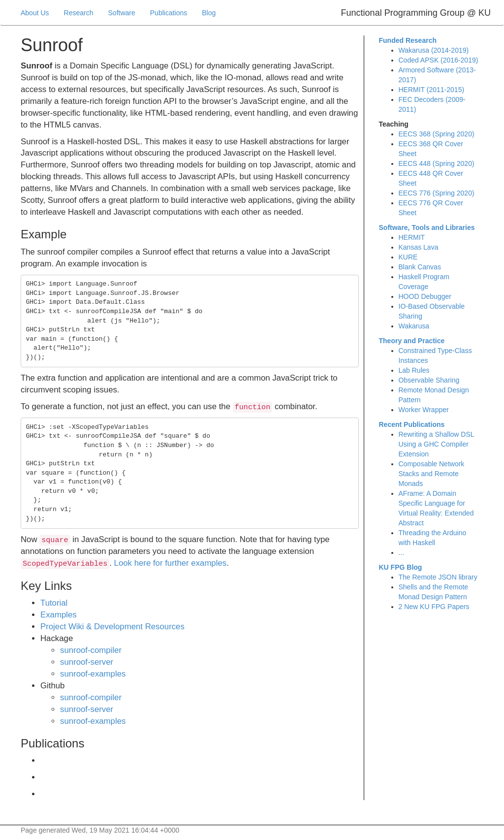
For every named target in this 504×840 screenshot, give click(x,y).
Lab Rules (414, 370)
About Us (35, 13)
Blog (209, 13)
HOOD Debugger (425, 296)
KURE (408, 257)
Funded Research (408, 40)
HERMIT (412, 237)
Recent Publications (412, 424)
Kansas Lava (419, 247)
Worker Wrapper (424, 410)
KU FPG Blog (401, 567)
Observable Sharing (429, 380)
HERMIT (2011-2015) (432, 90)
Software (122, 13)
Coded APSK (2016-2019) (439, 60)
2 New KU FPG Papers (434, 607)
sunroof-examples (93, 674)
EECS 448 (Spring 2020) (437, 163)
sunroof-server (87, 662)
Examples (59, 615)
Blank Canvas (420, 267)
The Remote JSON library (438, 577)
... (402, 552)
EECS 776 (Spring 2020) (437, 193)
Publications (169, 13)
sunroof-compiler (91, 650)
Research (79, 13)
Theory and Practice (412, 341)
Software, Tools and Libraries (427, 227)
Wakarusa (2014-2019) (434, 50)
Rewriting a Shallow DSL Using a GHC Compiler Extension (437, 444)
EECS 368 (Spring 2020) (437, 134)
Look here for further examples (171, 563)
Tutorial (54, 603)
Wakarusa (414, 326)
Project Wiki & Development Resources (112, 627)
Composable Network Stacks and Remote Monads (432, 474)
